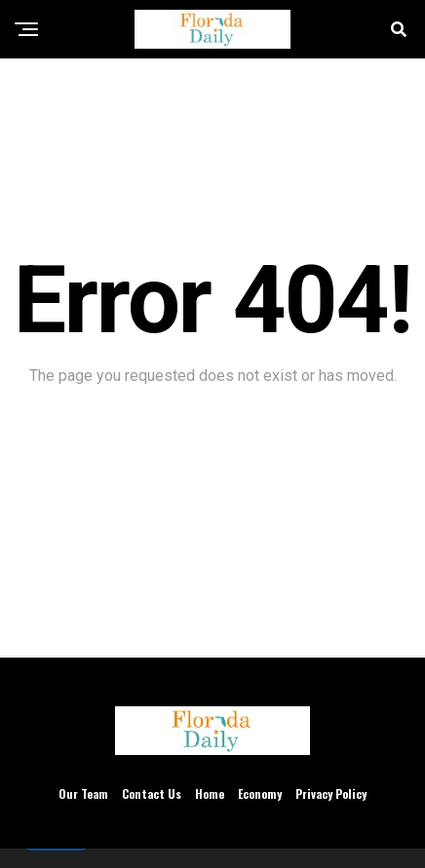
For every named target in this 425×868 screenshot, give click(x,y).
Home (210, 793)
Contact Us (152, 793)
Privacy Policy (331, 793)
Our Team (83, 793)
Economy (260, 793)
